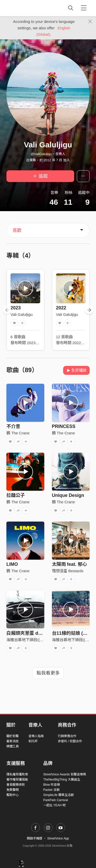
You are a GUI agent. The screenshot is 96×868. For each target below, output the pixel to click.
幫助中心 (13, 795)
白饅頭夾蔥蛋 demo (27, 633)
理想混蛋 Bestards (68, 571)
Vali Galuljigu (22, 314)
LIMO (12, 564)
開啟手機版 (35, 838)
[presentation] (7, 310)
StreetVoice (28, 8)
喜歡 (17, 230)
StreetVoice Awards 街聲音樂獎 (65, 774)
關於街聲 (13, 736)
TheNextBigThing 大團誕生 (62, 780)
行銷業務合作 (67, 736)
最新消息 (13, 741)
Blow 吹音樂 (52, 785)
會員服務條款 (16, 785)
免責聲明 (13, 790)
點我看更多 (48, 673)
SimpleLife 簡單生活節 (58, 795)
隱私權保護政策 (17, 774)
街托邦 (33, 741)
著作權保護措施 (17, 780)
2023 (16, 308)
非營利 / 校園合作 (70, 741)
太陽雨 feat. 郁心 (70, 564)
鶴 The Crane (18, 433)
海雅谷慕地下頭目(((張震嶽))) (31, 640)
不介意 (13, 426)
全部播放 (76, 370)
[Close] (90, 22)
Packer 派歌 (52, 790)
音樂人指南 (36, 736)
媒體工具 (13, 746)
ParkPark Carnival (56, 800)
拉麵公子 (16, 495)
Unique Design (68, 495)
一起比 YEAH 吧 (54, 805)
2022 (61, 308)
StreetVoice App (58, 838)
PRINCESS (64, 426)
